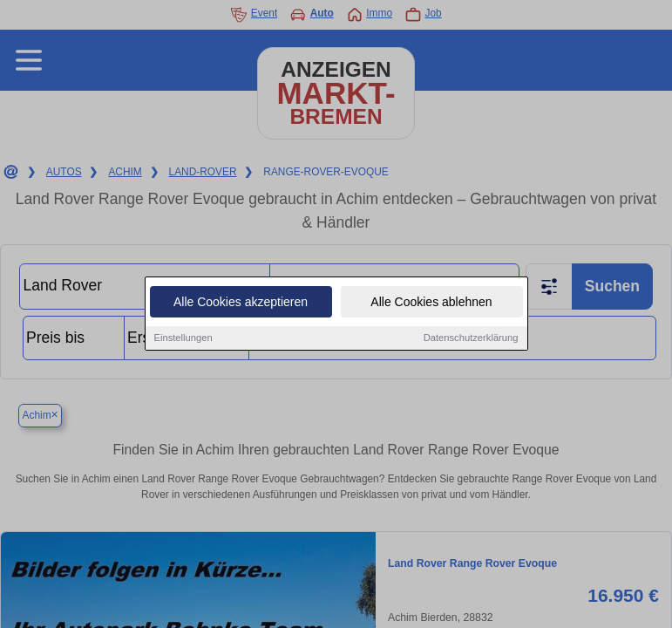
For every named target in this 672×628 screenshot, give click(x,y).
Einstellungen (183, 338)
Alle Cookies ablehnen (431, 303)
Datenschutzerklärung (471, 338)
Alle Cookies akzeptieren (241, 303)
